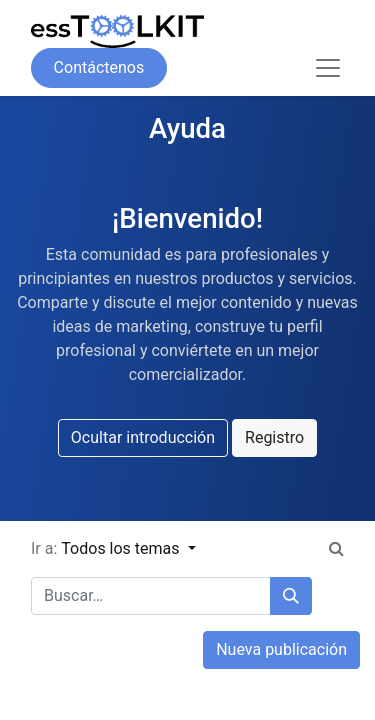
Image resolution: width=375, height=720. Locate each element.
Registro (274, 437)
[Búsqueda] (291, 596)
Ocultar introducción (143, 437)
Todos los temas (122, 548)
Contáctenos (99, 67)
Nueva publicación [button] (281, 649)
